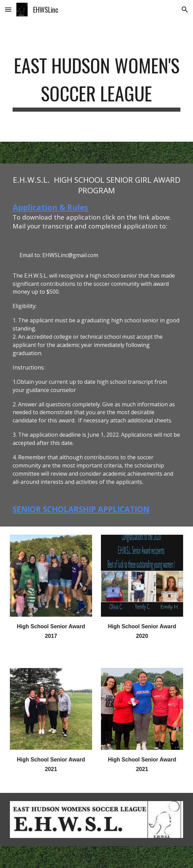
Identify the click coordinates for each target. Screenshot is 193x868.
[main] (96, 80)
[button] (8, 9)
